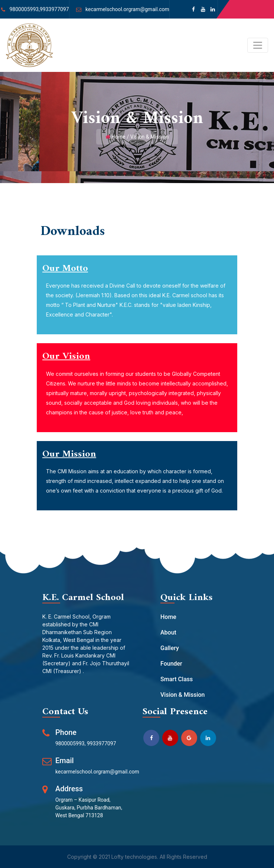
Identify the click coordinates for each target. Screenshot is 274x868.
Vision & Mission (183, 695)
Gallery (170, 648)
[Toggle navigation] (258, 45)
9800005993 (70, 743)
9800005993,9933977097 (39, 9)
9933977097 (102, 743)
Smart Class (177, 679)
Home (118, 137)
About (168, 632)
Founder (171, 664)
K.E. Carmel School (83, 598)
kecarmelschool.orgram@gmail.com (127, 9)
